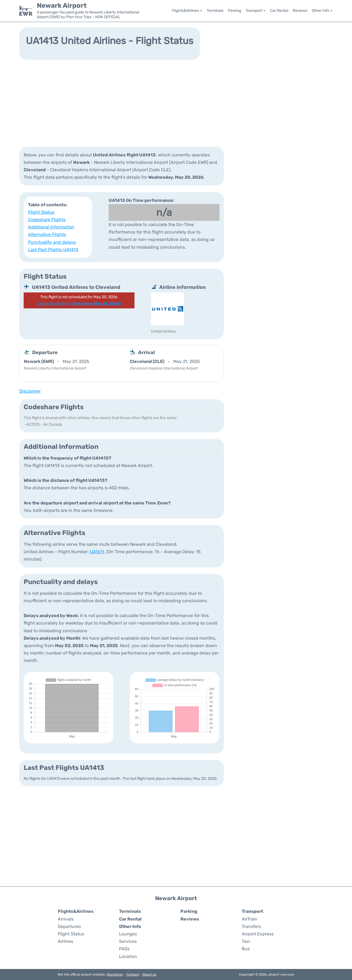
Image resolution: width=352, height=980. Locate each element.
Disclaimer (115, 974)
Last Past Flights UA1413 (53, 250)
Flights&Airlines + (187, 11)
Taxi (246, 941)
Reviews (300, 11)
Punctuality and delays (52, 242)
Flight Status (41, 212)
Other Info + (322, 11)
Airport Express (258, 934)
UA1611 (97, 552)
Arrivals (66, 919)
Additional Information (51, 227)
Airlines (65, 941)
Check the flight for (79, 304)
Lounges (128, 934)
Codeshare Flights (47, 220)
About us (149, 974)
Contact (133, 974)
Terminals (215, 11)
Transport (252, 911)
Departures (69, 926)
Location (128, 956)
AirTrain (250, 919)
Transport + (256, 11)
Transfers (251, 926)
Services (128, 941)
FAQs (124, 949)
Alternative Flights (47, 234)
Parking (235, 11)
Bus (246, 949)
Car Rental (279, 11)
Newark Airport (62, 6)
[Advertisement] (176, 103)
